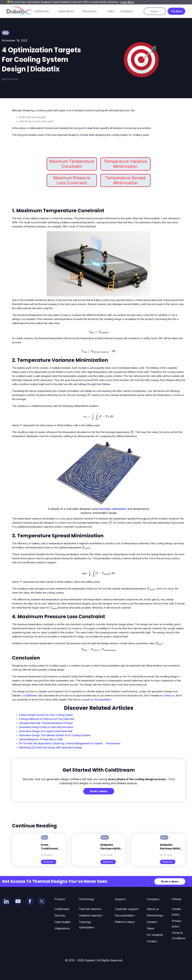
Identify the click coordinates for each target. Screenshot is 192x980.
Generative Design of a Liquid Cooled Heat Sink (46, 731)
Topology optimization (87, 925)
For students (155, 935)
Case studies (62, 922)
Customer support (127, 909)
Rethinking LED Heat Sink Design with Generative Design (50, 747)
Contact (152, 941)
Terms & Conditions (179, 935)
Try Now (176, 11)
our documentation (101, 700)
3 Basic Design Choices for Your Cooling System (46, 715)
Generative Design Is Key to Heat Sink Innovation (46, 727)
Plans (111, 11)
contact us (169, 695)
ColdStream (30, 695)
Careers (152, 922)
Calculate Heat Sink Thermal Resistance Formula (46, 723)
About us (153, 909)
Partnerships (155, 915)
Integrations (62, 928)
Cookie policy (176, 912)
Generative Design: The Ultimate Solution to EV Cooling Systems (55, 735)
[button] (45, 11)
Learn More (127, 2)
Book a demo (99, 791)
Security (60, 915)
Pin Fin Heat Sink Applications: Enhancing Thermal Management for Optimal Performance (70, 743)
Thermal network (90, 909)
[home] (20, 11)
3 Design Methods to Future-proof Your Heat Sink (47, 719)
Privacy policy (177, 924)
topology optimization (113, 509)
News (151, 928)
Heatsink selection (91, 915)
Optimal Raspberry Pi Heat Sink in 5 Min (41, 739)
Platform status (125, 922)
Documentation (125, 915)
